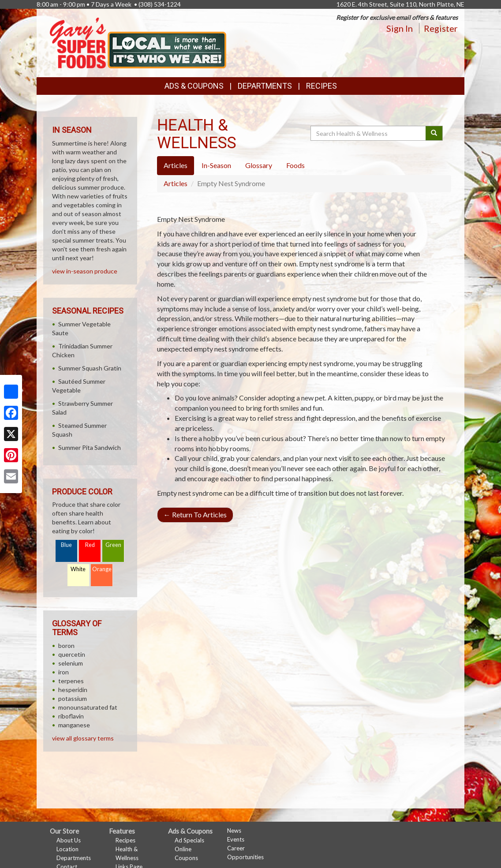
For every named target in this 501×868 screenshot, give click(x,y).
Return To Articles (195, 514)
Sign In (400, 28)
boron (66, 645)
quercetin (72, 654)
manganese (74, 725)
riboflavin (71, 716)
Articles (176, 183)
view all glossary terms (83, 738)
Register (441, 28)
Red (90, 545)
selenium (71, 663)
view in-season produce (85, 271)
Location (67, 849)
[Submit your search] (434, 133)
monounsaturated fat (88, 707)
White (78, 569)
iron (64, 672)
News (234, 831)
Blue (66, 545)
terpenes (71, 681)
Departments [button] (265, 86)
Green (113, 545)
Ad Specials (189, 840)
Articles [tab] (176, 165)
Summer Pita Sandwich (90, 447)
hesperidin (73, 690)
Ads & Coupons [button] (194, 86)
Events (236, 839)
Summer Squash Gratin (90, 368)
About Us (69, 840)
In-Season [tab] (216, 165)
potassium (73, 698)
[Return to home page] (138, 42)
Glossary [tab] (259, 165)
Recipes (322, 86)
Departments (74, 858)
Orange (102, 569)
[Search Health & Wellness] (369, 133)
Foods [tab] (295, 165)
